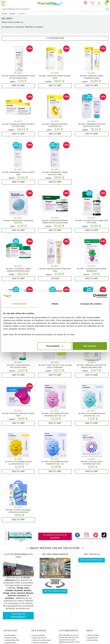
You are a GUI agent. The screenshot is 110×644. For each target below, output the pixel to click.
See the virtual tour (55, 591)
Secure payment (39, 635)
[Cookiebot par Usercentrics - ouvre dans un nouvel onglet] (95, 296)
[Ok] (108, 9)
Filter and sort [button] (55, 38)
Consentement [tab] (19, 304)
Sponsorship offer (12, 640)
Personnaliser (55, 346)
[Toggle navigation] (3, 3)
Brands (13, 14)
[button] (99, 3)
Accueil (4, 14)
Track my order (11, 638)
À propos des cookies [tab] (91, 304)
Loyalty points (11, 643)
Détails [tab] (55, 304)
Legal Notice (92, 638)
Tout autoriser (90, 346)
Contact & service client (42, 640)
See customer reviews (92, 560)
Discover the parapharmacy (18, 616)
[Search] (53, 9)
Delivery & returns (39, 638)
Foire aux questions (40, 643)
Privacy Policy (93, 640)
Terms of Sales (93, 635)
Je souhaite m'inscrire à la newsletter (55, 536)
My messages (10, 635)
